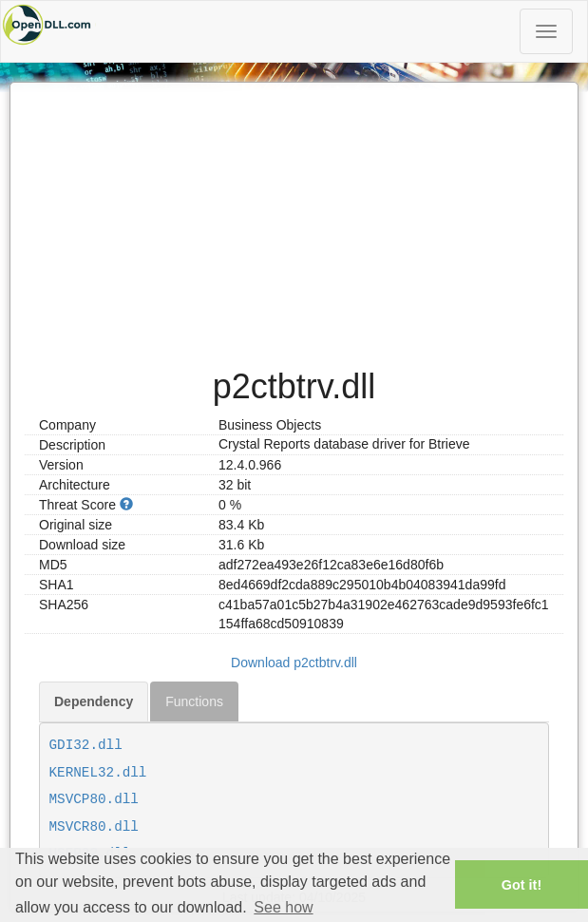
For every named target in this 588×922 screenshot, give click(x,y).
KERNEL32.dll (98, 773)
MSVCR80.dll (94, 827)
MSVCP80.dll (94, 799)
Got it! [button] (522, 885)
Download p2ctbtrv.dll (294, 663)
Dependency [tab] (94, 701)
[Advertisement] (294, 216)
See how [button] (283, 907)
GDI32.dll (86, 745)
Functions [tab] (194, 701)
